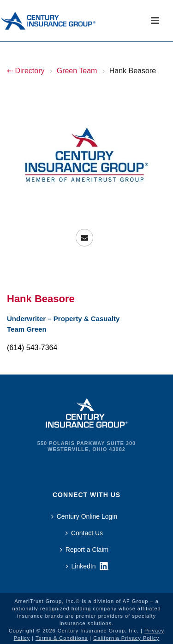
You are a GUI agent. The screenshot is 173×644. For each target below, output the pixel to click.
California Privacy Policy (126, 638)
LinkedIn (81, 566)
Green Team (77, 71)
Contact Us (84, 533)
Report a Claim (84, 550)
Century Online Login (84, 516)
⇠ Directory (26, 71)
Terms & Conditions (62, 638)
